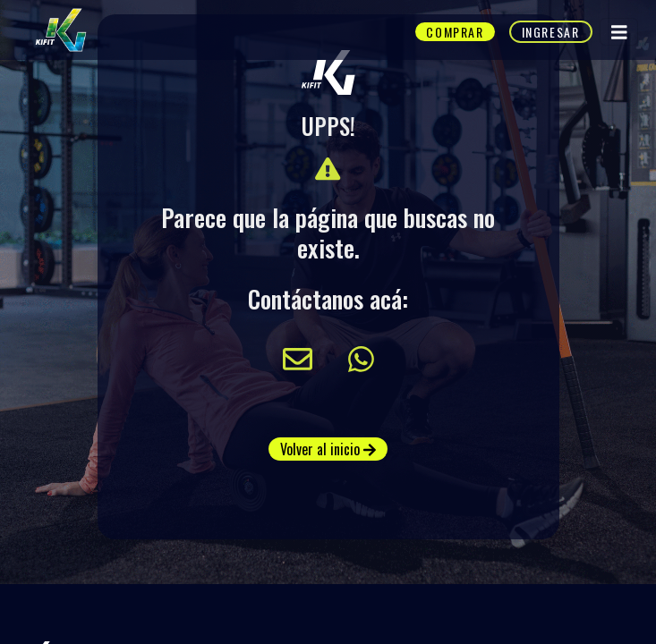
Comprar (455, 32)
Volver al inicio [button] (328, 449)
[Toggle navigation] (619, 32)
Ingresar (551, 32)
